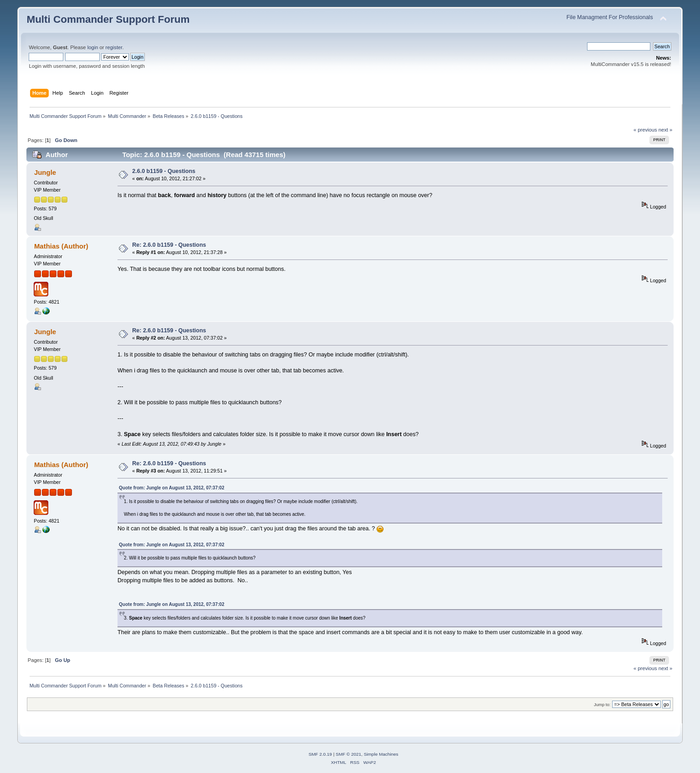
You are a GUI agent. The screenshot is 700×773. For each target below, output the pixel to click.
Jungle (45, 172)
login (93, 47)
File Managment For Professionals (610, 17)
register (114, 47)
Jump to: (602, 704)
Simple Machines (381, 754)
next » (666, 130)
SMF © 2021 (348, 754)
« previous (645, 130)
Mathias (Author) (61, 246)
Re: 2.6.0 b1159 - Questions (169, 245)
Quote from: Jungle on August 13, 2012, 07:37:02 (171, 488)
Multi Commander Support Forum (108, 19)
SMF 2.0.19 (320, 754)
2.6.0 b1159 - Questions (164, 171)
